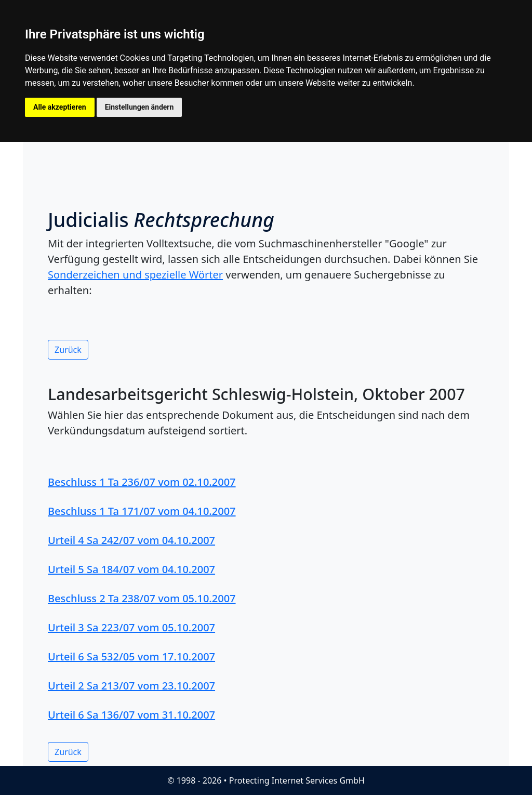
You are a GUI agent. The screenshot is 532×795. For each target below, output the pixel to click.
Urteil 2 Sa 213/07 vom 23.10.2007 (131, 686)
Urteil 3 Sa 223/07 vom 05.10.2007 (131, 627)
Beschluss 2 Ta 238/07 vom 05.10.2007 (142, 598)
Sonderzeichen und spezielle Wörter (135, 275)
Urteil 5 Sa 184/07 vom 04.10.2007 (131, 569)
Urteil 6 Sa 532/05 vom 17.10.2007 (131, 657)
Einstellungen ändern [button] (139, 107)
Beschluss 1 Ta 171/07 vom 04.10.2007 (142, 511)
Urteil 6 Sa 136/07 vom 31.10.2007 (131, 715)
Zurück (68, 350)
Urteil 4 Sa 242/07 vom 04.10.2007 (131, 540)
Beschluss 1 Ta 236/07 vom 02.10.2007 (142, 482)
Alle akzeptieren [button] (60, 107)
